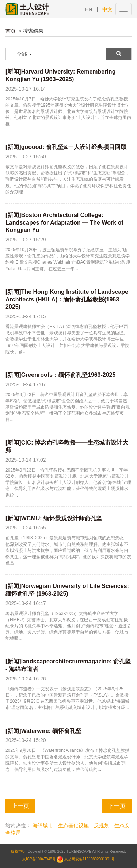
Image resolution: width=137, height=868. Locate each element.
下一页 (117, 806)
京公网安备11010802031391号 (90, 859)
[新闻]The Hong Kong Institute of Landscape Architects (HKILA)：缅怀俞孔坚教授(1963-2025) (67, 299)
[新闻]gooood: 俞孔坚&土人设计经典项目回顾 (66, 147)
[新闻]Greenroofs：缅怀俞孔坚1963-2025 (60, 375)
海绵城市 (43, 825)
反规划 (102, 825)
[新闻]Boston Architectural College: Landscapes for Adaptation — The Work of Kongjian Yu (64, 223)
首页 (11, 31)
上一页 (20, 806)
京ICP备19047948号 (39, 859)
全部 (24, 54)
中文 (107, 9)
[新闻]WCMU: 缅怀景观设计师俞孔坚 (54, 518)
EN (89, 9)
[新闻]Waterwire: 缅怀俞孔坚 (43, 731)
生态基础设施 (73, 825)
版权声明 (18, 851)
